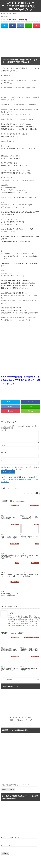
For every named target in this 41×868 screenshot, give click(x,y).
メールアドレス (6, 845)
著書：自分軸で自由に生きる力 (21, 720)
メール (4, 452)
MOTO (10, 613)
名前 (3, 445)
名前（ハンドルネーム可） (10, 837)
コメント (4, 430)
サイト (3, 460)
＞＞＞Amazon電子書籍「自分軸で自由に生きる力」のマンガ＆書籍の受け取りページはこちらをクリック (20, 380)
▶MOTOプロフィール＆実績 (20, 718)
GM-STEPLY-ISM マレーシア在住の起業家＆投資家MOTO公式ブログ (20, 6)
